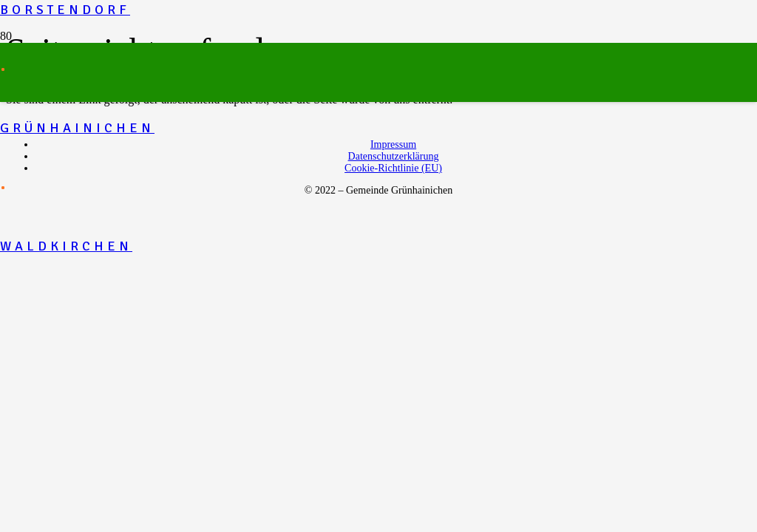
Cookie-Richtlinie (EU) (393, 168)
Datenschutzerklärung (394, 156)
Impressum (393, 144)
